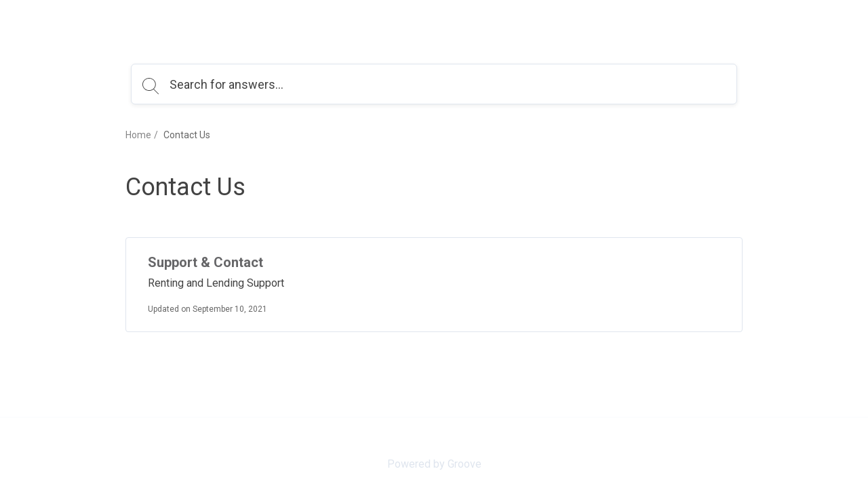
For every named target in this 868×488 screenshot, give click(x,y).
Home (138, 135)
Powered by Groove (434, 464)
